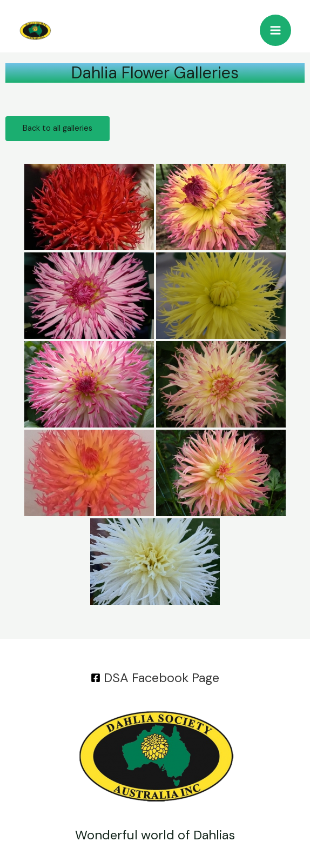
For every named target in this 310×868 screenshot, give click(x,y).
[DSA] (155, 678)
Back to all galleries (58, 128)
